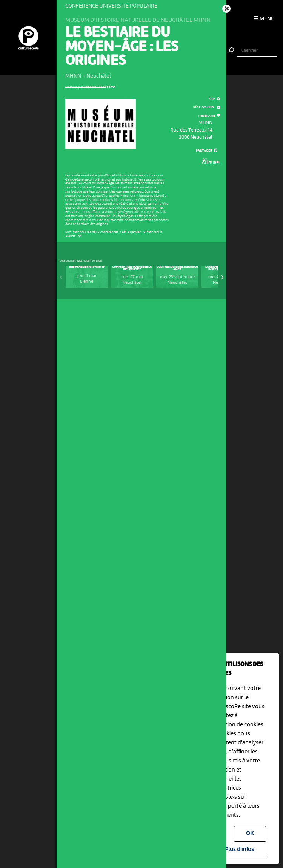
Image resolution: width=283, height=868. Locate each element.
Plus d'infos (239, 850)
